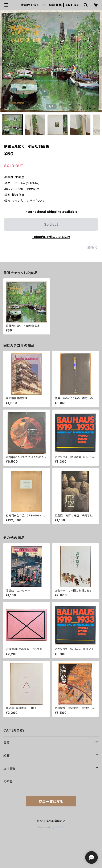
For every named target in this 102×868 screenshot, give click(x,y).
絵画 (7, 755)
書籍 (7, 743)
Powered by (51, 827)
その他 (8, 781)
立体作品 (10, 768)
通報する (93, 247)
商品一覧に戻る (51, 802)
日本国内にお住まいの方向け (51, 237)
